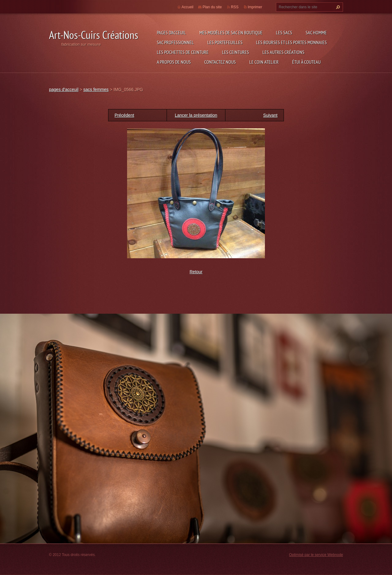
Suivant (270, 115)
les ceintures (236, 52)
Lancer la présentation (196, 115)
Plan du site (212, 7)
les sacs (284, 32)
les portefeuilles (225, 42)
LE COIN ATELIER (264, 62)
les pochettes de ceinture (183, 52)
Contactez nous (220, 62)
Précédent (124, 115)
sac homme (316, 32)
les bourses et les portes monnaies (291, 42)
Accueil (188, 7)
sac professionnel (175, 42)
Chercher (337, 7)
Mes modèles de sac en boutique (231, 32)
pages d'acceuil (171, 32)
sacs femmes (96, 89)
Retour (196, 272)
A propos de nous (174, 62)
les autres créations (283, 52)
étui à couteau (306, 62)
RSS (235, 7)
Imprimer (255, 7)
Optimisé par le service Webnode (316, 555)
